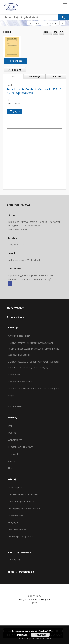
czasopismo (13, 103)
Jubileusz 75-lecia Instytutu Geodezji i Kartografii (34, 389)
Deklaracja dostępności (21, 537)
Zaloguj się (14, 560)
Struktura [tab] (56, 77)
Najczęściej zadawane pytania (24, 509)
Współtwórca (15, 440)
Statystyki (13, 523)
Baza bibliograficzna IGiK (21, 502)
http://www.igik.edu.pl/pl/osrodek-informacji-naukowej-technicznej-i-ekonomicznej (32, 277)
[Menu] (65, 3)
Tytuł (11, 426)
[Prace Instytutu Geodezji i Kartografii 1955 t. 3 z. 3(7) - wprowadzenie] (12, 47)
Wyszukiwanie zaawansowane (43, 23)
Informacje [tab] (34, 77)
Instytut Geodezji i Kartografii (35, 600)
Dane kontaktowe (17, 530)
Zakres (12, 461)
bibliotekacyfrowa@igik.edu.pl (24, 260)
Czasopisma (15, 375)
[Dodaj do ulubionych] (55, 32)
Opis (11, 468)
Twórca (12, 433)
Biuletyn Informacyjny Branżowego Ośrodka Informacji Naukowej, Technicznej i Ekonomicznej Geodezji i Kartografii (34, 349)
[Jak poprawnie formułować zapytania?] (63, 23)
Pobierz (14, 70)
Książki (12, 396)
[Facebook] (10, 284)
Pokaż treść (15, 61)
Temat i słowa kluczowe (21, 447)
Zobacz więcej (16, 406)
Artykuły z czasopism (19, 336)
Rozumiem (40, 635)
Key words (14, 454)
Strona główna (16, 317)
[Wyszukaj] (64, 17)
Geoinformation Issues (20, 382)
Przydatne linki (16, 516)
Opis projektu (15, 488)
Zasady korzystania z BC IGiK (23, 495)
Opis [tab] (13, 77)
